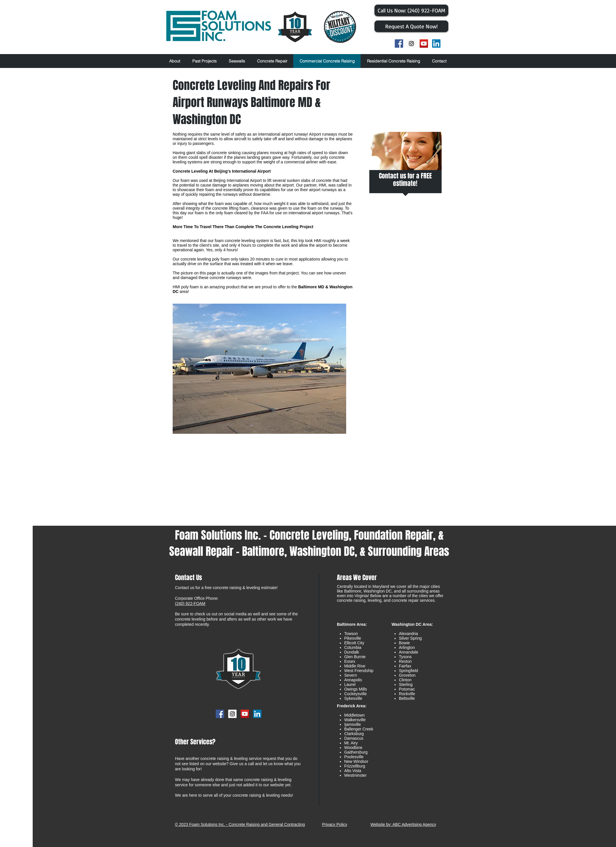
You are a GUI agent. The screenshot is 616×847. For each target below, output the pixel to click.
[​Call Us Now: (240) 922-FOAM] (411, 10)
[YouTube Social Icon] (424, 44)
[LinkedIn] (436, 44)
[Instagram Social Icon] (411, 44)
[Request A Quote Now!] (411, 26)
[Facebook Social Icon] (399, 44)
